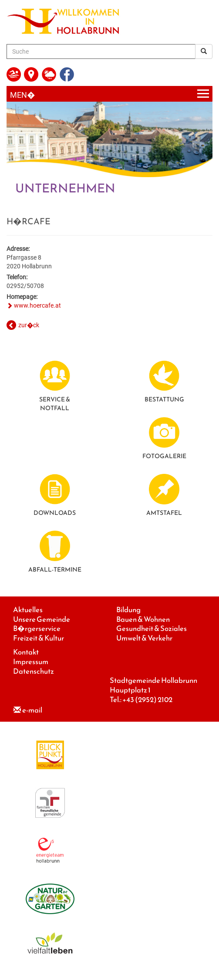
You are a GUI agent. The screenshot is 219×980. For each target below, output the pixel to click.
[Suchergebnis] (204, 51)
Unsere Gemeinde (42, 619)
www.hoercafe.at (37, 305)
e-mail (32, 710)
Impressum (31, 662)
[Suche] (101, 51)
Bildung (128, 610)
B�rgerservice (37, 629)
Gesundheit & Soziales (152, 629)
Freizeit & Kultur (39, 638)
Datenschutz (34, 671)
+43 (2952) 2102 (147, 700)
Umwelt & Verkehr (144, 638)
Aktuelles (28, 610)
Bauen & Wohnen (143, 619)
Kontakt (26, 652)
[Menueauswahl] (109, 94)
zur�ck (29, 325)
